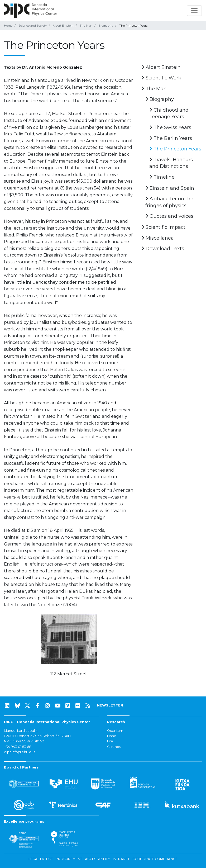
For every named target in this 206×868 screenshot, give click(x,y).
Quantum (115, 731)
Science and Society (33, 26)
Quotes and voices (169, 216)
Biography (106, 26)
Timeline (162, 177)
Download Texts (163, 249)
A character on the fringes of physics (169, 202)
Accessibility (97, 859)
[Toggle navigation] (194, 11)
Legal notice (41, 859)
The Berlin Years (171, 138)
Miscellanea (158, 238)
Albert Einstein (63, 26)
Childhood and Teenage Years (169, 113)
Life (110, 741)
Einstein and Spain (170, 188)
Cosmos (114, 747)
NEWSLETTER (110, 705)
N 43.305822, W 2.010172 (24, 741)
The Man (86, 26)
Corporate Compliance (155, 859)
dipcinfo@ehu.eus (20, 752)
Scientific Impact (163, 227)
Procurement (69, 859)
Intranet (121, 859)
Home (8, 26)
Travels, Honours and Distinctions (171, 163)
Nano (112, 736)
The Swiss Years (170, 127)
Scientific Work (161, 78)
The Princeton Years (175, 149)
